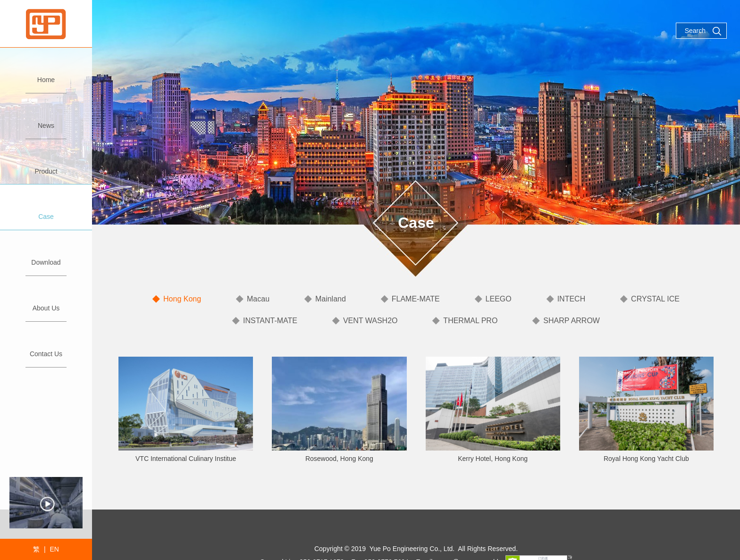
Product (46, 167)
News (46, 121)
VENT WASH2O (370, 321)
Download (46, 258)
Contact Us (46, 350)
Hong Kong (182, 299)
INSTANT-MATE (270, 321)
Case (46, 213)
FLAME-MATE (416, 299)
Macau (258, 299)
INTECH (572, 299)
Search (703, 31)
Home (46, 76)
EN (54, 549)
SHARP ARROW (572, 321)
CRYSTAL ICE (655, 299)
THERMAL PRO (470, 321)
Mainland (331, 299)
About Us (46, 304)
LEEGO (499, 299)
